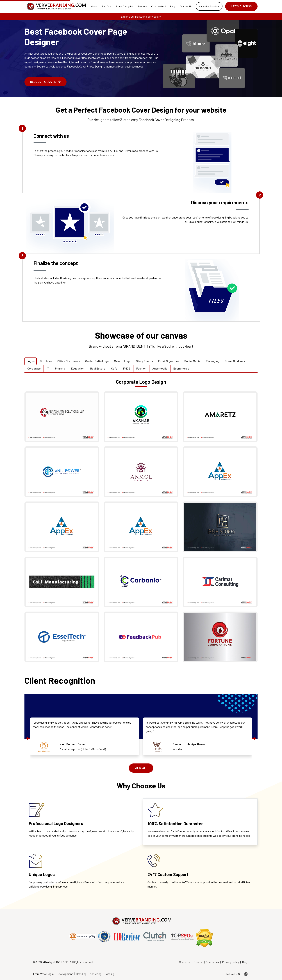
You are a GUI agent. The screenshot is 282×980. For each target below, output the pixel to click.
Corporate (34, 368)
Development (65, 974)
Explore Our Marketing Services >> (141, 16)
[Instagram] (246, 974)
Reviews (142, 6)
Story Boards (144, 361)
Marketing (95, 974)
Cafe (114, 368)
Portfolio (107, 6)
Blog (173, 6)
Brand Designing (125, 6)
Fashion (141, 368)
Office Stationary (69, 361)
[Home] (55, 6)
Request (198, 962)
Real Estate (98, 368)
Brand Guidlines (235, 361)
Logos (31, 361)
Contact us (212, 962)
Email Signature (169, 361)
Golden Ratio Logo (97, 361)
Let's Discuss (241, 6)
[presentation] (28, 738)
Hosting (109, 974)
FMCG (127, 368)
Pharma (60, 368)
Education (78, 368)
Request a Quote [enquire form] (46, 82)
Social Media (192, 361)
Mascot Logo (122, 361)
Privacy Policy (231, 962)
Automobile (160, 368)
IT (48, 368)
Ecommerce (181, 368)
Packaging (213, 361)
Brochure (46, 361)
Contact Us (186, 6)
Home (94, 6)
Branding (81, 974)
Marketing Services (209, 6)
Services (185, 962)
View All (141, 768)
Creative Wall (158, 6)
